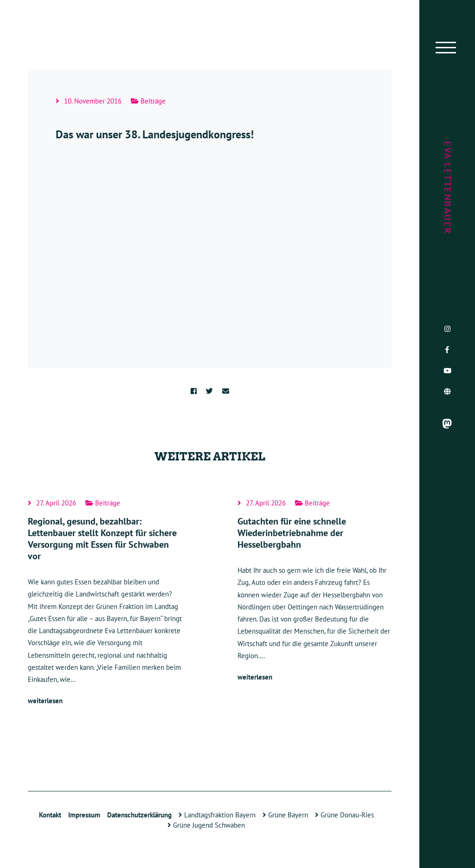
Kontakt (50, 815)
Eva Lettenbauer (448, 188)
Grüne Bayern (285, 815)
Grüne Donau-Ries (344, 815)
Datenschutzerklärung (139, 815)
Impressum (84, 815)
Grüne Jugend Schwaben (206, 825)
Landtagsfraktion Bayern (217, 815)
